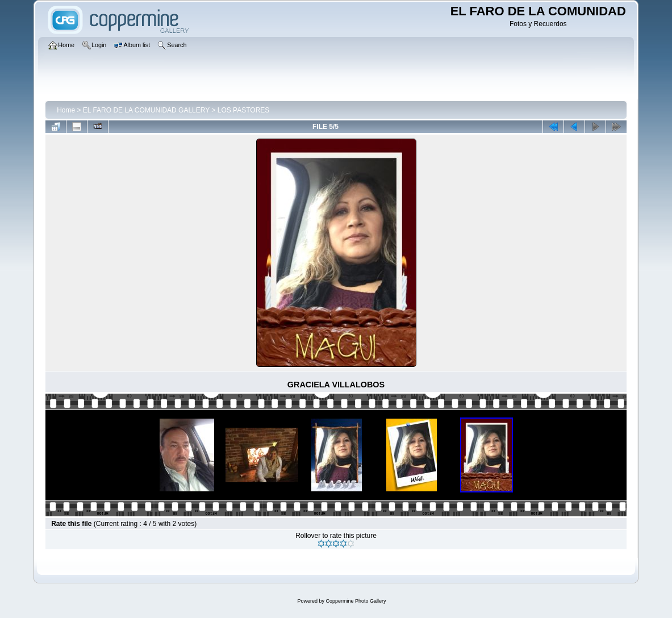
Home (66, 110)
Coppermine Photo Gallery (356, 601)
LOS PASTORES (244, 110)
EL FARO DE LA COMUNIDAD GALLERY (146, 110)
